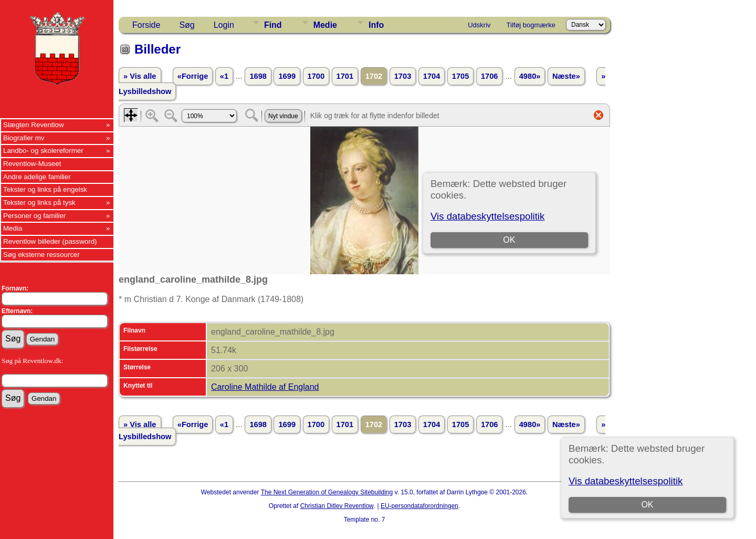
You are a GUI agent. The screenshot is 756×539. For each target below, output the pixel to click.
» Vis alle (140, 76)
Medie (325, 25)
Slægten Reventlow (34, 125)
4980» (530, 76)
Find (273, 25)
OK (647, 505)
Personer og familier (34, 216)
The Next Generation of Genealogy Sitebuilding (327, 492)
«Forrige (193, 76)
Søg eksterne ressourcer (41, 255)
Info (376, 25)
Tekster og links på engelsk (45, 189)
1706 (490, 76)
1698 (258, 76)
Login (224, 25)
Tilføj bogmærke (531, 25)
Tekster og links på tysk (39, 203)
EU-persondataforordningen (419, 506)
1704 (432, 76)
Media (13, 228)
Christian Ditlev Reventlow (337, 506)
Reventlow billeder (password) (50, 241)
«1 (224, 76)
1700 (316, 76)
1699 (287, 76)
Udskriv (479, 25)
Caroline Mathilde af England (265, 387)
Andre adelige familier (37, 177)
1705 (461, 76)
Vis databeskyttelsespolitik (626, 481)
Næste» (566, 76)
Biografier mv (24, 138)
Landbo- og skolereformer (43, 151)
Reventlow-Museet (32, 164)
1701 (345, 76)
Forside (146, 25)
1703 (403, 76)
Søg (187, 25)
